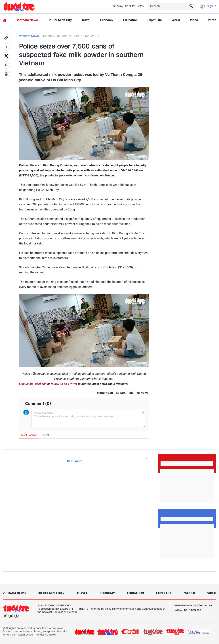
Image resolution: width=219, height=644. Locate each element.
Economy (107, 20)
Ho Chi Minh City (60, 20)
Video (194, 20)
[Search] (172, 6)
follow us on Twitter (64, 384)
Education (130, 20)
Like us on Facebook (33, 384)
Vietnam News (27, 20)
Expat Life (155, 20)
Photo (212, 20)
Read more (75, 461)
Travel (86, 20)
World (176, 20)
